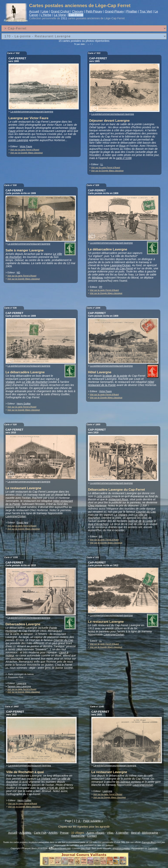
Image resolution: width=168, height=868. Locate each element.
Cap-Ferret (76, 15)
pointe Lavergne (18, 140)
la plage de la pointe (115, 376)
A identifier (122, 833)
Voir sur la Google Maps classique (26, 153)
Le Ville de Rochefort (35, 382)
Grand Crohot (60, 11)
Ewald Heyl (22, 523)
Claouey (78, 11)
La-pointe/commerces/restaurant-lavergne (32, 112)
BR (101, 537)
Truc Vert (146, 11)
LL (102, 164)
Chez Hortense (97, 506)
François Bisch (149, 842)
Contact (92, 836)
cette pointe (103, 496)
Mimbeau (97, 278)
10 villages (78, 833)
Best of (135, 833)
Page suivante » (93, 821)
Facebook (153, 848)
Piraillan (132, 11)
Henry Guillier (24, 404)
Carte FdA (40, 833)
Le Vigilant (121, 515)
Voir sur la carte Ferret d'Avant (25, 150)
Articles (53, 833)
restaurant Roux (118, 499)
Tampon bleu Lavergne (19, 686)
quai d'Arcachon (98, 524)
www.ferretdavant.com (60, 848)
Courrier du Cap (146, 512)
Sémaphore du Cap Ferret (117, 268)
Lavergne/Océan (120, 265)
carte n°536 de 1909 (52, 788)
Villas (110, 833)
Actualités (25, 833)
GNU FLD (85, 848)
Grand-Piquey (114, 11)
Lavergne (22, 683)
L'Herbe (46, 15)
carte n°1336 (124, 158)
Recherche (78, 836)
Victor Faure (26, 146)
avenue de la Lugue (141, 521)
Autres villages (95, 833)
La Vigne (60, 15)
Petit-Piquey (94, 11)
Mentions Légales (121, 848)
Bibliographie (150, 833)
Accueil (34, 11)
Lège (45, 11)
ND (18, 273)
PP (101, 287)
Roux (122, 146)
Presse (64, 833)
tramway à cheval (100, 140)
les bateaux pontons (129, 782)
